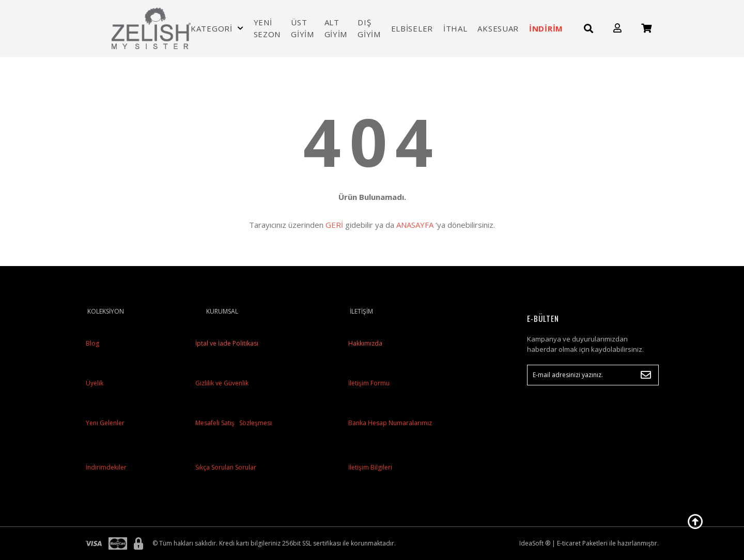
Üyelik (95, 383)
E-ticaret (569, 543)
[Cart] (646, 28)
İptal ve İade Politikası (226, 343)
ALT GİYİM (336, 28)
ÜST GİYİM (303, 28)
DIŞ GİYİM (369, 28)
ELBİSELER (412, 28)
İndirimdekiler (106, 467)
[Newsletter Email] (593, 375)
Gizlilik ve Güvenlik (221, 383)
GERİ (334, 225)
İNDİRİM (546, 28)
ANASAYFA (415, 225)
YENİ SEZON (267, 28)
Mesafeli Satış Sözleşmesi (233, 423)
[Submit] (646, 375)
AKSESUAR (498, 28)
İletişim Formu (369, 383)
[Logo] (151, 28)
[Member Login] (617, 28)
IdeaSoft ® (535, 543)
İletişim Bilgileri (370, 467)
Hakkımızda (365, 343)
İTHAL (455, 28)
